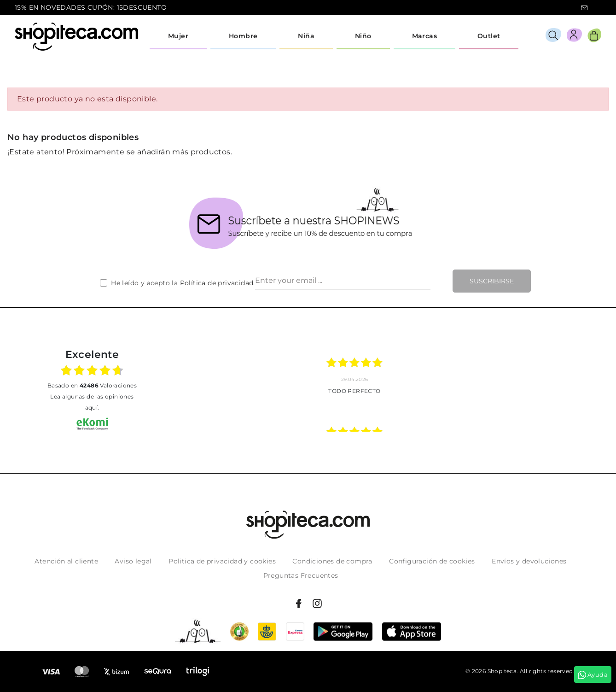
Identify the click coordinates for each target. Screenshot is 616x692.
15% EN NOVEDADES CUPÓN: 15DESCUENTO (91, 7)
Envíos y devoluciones (529, 561)
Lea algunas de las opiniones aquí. (92, 402)
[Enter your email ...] (343, 281)
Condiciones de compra (332, 561)
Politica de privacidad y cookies (222, 561)
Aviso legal (133, 561)
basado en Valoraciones (92, 385)
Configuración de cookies (432, 561)
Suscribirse (492, 281)
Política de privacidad (217, 283)
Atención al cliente (66, 561)
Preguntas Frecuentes (301, 575)
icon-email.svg (584, 8)
